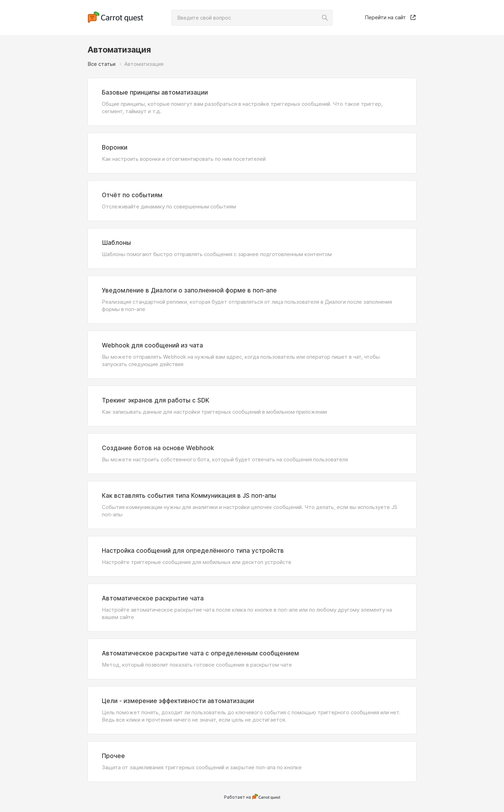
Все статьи (101, 64)
